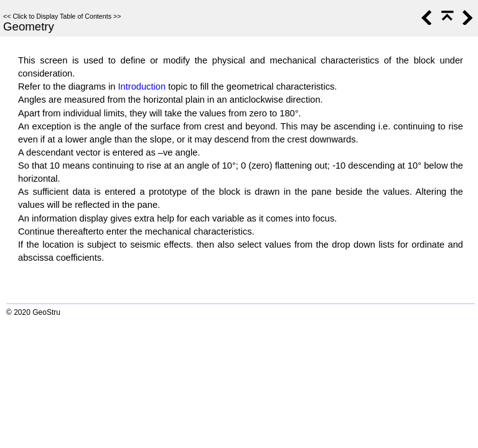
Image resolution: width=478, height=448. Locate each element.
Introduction (142, 86)
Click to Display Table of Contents (62, 16)
